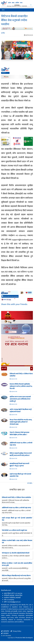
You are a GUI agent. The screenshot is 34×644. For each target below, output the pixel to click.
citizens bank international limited (10, 296)
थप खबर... (30, 483)
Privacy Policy (17, 631)
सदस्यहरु (6, 633)
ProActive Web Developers (24, 638)
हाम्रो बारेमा (6, 631)
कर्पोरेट (3, 33)
